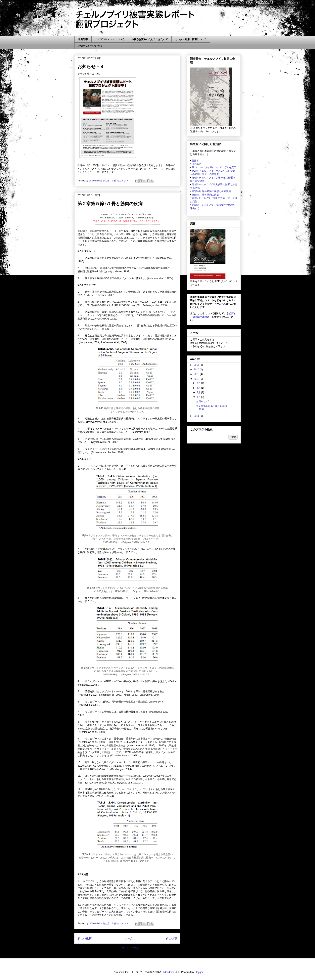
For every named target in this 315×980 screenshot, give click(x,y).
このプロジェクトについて (110, 39)
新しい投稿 (85, 938)
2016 (197, 370)
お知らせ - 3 (90, 66)
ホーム (129, 938)
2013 (197, 374)
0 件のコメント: (121, 181)
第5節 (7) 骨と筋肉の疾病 (205, 195)
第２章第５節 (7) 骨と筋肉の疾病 (110, 203)
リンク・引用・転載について (191, 39)
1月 (199, 397)
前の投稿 (172, 938)
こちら (150, 169)
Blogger (199, 972)
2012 (197, 379)
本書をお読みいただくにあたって (150, 39)
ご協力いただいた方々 (90, 46)
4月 (199, 388)
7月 (199, 383)
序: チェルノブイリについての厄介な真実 (214, 167)
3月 (199, 392)
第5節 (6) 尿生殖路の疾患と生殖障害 (211, 191)
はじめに (196, 164)
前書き (195, 161)
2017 (197, 365)
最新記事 (83, 39)
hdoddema (169, 972)
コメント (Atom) (130, 948)
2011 (197, 416)
